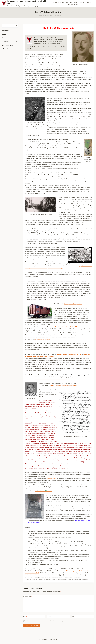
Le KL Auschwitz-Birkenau (42, 339)
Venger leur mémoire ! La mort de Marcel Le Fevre (63, 385)
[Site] (83, 617)
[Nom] (34, 617)
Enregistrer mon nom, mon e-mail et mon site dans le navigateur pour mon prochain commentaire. (49, 621)
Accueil (4, 34)
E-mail (50, 617)
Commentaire (28, 596)
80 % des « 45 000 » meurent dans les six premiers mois (51, 379)
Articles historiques (7, 45)
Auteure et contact (73, 4)
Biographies (48, 9)
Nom (25, 617)
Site (73, 617)
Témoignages (6, 41)
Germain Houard (52, 479)
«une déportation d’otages (56, 268)
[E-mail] (58, 617)
